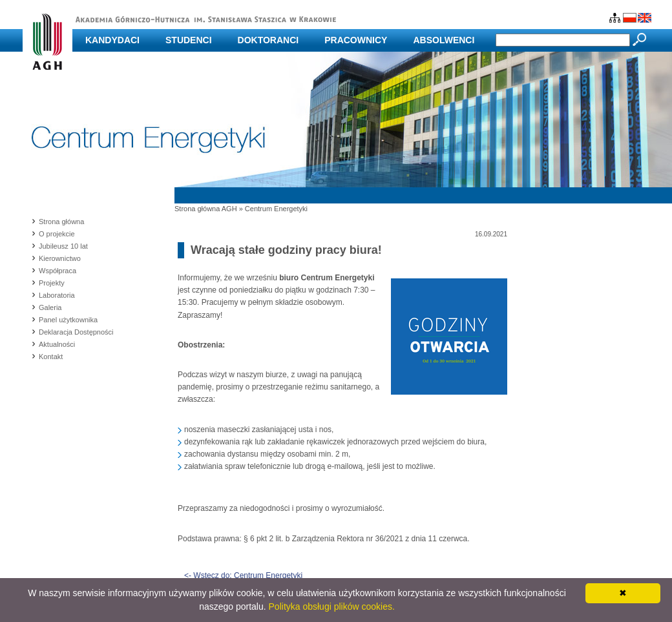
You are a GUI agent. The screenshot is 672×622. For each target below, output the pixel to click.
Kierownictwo (60, 258)
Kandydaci (112, 40)
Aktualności (57, 344)
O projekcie (57, 234)
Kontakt (51, 357)
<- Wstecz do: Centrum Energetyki (243, 575)
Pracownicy (356, 40)
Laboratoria (57, 295)
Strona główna (61, 222)
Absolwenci (444, 40)
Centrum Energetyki (276, 209)
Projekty (52, 283)
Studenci (189, 40)
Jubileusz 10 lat (63, 246)
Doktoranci (268, 40)
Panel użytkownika (68, 320)
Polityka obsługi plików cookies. (332, 606)
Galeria (50, 307)
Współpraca (58, 271)
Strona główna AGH (206, 209)
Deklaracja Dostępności (76, 332)
